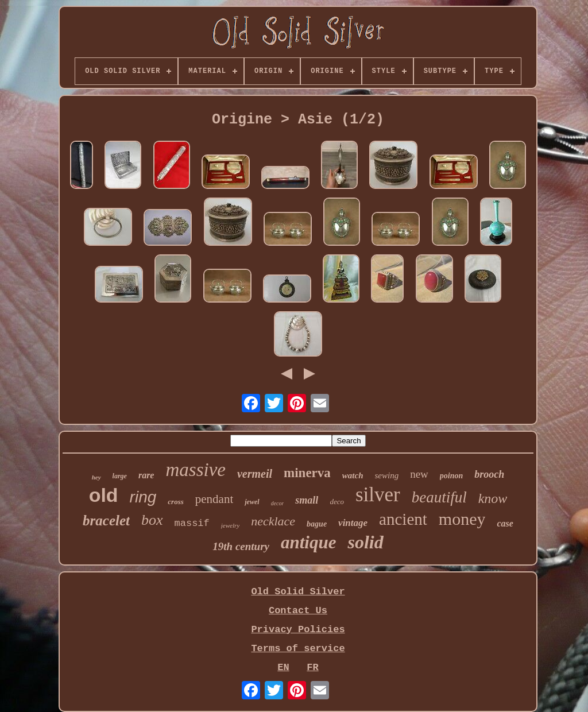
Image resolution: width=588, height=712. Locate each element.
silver (378, 495)
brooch (489, 474)
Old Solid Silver (298, 592)
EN (283, 667)
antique (308, 542)
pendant (214, 499)
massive (195, 470)
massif (192, 523)
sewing (387, 475)
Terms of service (298, 649)
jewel (252, 502)
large (120, 476)
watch (353, 475)
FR (312, 667)
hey (96, 477)
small (307, 500)
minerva (307, 473)
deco (337, 502)
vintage (353, 523)
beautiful (439, 497)
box (152, 520)
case (505, 523)
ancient (403, 519)
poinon (451, 476)
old (104, 495)
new (419, 474)
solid (365, 542)
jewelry (230, 525)
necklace (273, 521)
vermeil (255, 474)
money (462, 519)
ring (143, 497)
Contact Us (298, 611)
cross (175, 502)
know (493, 498)
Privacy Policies (298, 630)
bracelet (106, 521)
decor (278, 503)
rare (146, 475)
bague (317, 524)
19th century (241, 546)
